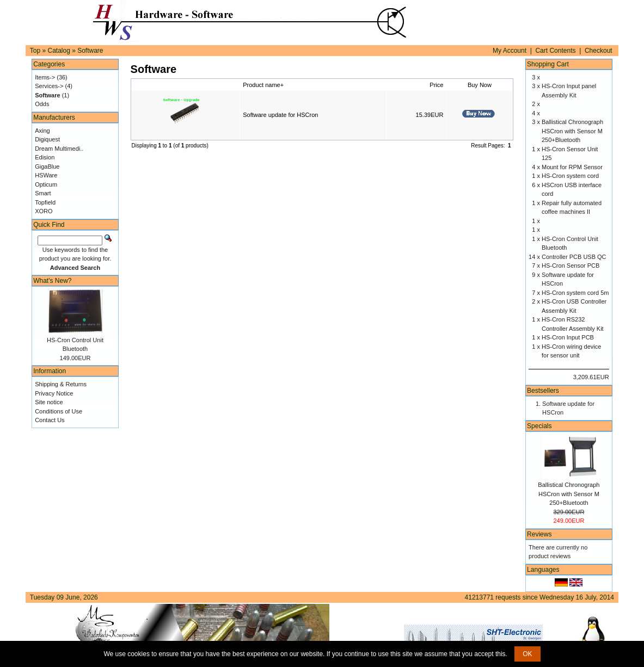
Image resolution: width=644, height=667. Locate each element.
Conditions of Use (59, 411)
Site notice (49, 402)
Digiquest (47, 139)
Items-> (45, 77)
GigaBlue (47, 166)
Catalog (59, 51)
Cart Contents (555, 51)
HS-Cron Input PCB (568, 337)
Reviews (539, 534)
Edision (45, 157)
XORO (44, 211)
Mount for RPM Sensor (572, 167)
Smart (43, 193)
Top (35, 51)
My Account (510, 51)
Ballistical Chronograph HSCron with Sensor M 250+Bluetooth (572, 131)
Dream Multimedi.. (59, 149)
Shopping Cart (548, 64)
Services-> (49, 86)
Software (90, 51)
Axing (42, 131)
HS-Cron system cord (570, 176)
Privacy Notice (54, 393)
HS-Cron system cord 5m (575, 293)
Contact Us (50, 420)
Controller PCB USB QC (574, 257)
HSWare (46, 175)
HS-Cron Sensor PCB (571, 265)
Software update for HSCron (280, 115)
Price (436, 85)
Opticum (46, 184)
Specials (539, 426)
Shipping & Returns (61, 384)
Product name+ (263, 85)
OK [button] (527, 654)
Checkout (599, 51)
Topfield (45, 202)
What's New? (52, 281)
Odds (42, 104)
